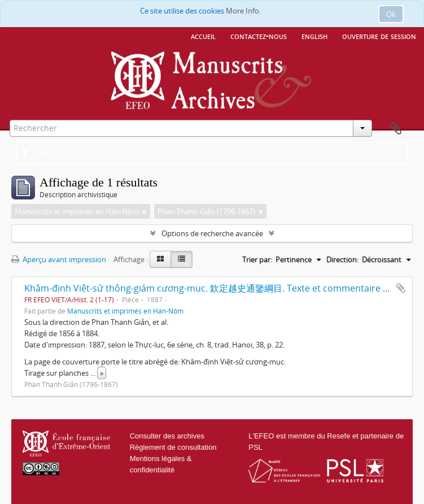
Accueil (203, 36)
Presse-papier (396, 129)
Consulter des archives (167, 436)
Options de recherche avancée (212, 233)
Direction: (342, 259)
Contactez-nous (259, 36)
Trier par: (257, 259)
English (314, 36)
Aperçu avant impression (59, 259)
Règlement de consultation (173, 447)
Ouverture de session (379, 36)
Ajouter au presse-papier (401, 288)
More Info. (243, 11)
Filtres (40, 153)
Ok (391, 14)
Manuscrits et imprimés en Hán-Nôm (125, 311)
